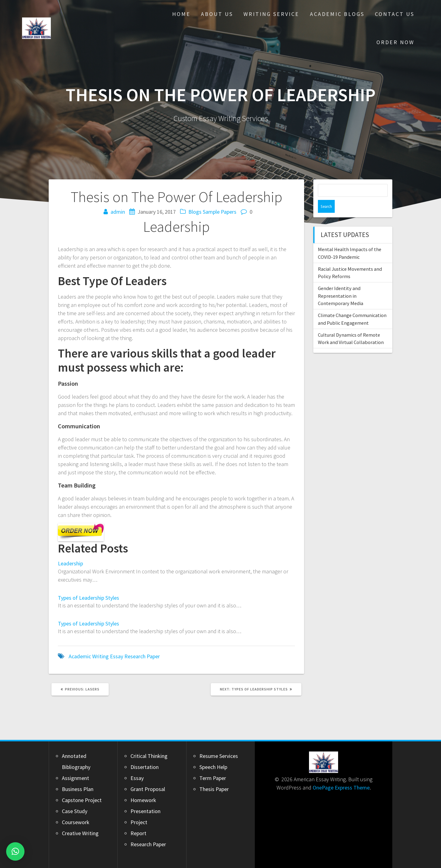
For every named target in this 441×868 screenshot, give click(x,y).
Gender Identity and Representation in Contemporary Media (341, 283)
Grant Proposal (148, 789)
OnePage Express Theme (341, 788)
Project (139, 822)
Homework (143, 800)
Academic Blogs (337, 14)
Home (181, 14)
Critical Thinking (149, 756)
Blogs (195, 212)
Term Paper (213, 778)
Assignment (75, 778)
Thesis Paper (214, 789)
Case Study (75, 811)
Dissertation (145, 767)
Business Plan (78, 789)
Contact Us (395, 14)
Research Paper (142, 656)
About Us (217, 14)
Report (138, 833)
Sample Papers (220, 212)
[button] (15, 851)
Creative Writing (80, 833)
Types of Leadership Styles (89, 598)
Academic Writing (89, 656)
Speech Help (213, 767)
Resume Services (219, 756)
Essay (117, 656)
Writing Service (271, 14)
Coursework (76, 822)
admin (118, 212)
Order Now (395, 42)
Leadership (70, 563)
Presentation (145, 811)
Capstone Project (82, 800)
